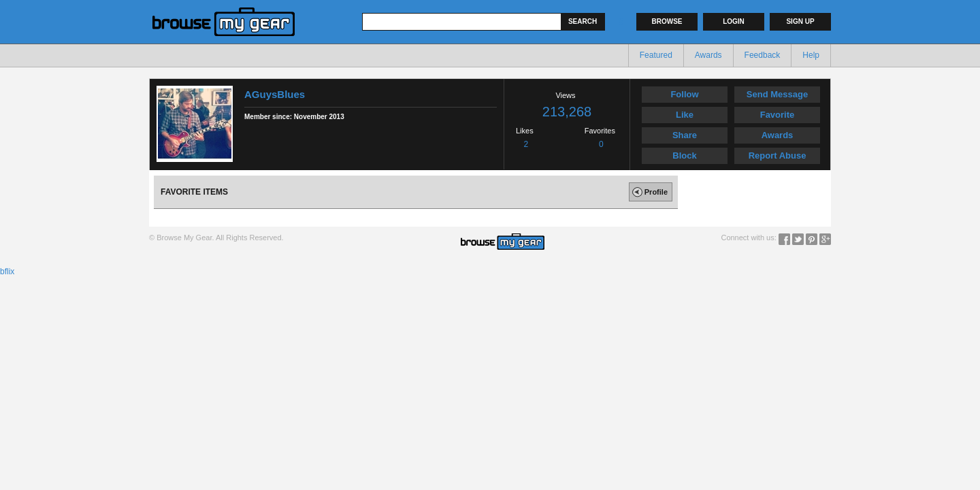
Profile (649, 192)
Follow (684, 94)
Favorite (778, 115)
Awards (708, 55)
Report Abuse (778, 156)
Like (685, 115)
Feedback (763, 55)
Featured (656, 55)
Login (734, 21)
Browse (667, 21)
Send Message (777, 94)
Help (811, 55)
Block (684, 156)
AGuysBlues (275, 94)
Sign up (800, 21)
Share (685, 135)
